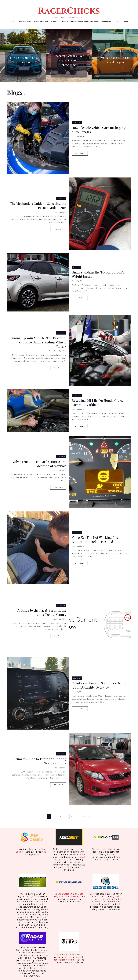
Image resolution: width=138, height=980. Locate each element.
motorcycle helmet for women (107, 900)
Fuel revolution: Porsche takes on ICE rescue (38, 21)
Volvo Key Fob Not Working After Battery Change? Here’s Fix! (96, 540)
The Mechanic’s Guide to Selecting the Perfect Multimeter (38, 206)
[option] (23, 56)
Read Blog (23, 68)
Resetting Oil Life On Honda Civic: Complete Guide (97, 403)
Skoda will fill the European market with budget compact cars (86, 21)
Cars (118, 21)
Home (12, 21)
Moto (126, 21)
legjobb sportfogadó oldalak (69, 958)
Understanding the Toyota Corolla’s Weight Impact (98, 274)
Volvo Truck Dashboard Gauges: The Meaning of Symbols (39, 464)
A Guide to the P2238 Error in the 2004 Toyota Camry (42, 612)
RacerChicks (69, 11)
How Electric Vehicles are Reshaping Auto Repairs (99, 130)
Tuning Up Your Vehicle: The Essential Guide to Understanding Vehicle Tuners (38, 342)
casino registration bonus (30, 954)
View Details (80, 153)
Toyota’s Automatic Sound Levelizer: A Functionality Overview (99, 685)
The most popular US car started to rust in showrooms (69, 60)
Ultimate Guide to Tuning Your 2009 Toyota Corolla (39, 761)
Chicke (82, 136)
